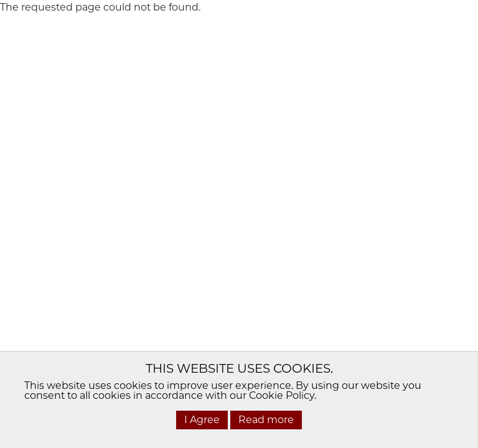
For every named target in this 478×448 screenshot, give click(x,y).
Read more (266, 420)
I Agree (202, 420)
